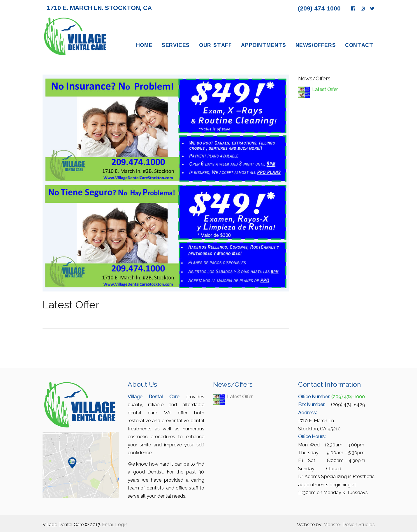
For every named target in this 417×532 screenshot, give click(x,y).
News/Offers (316, 45)
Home (144, 45)
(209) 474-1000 (319, 8)
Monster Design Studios (349, 525)
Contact (359, 45)
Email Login (115, 525)
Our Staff (215, 45)
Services (176, 45)
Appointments (263, 45)
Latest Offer (325, 90)
